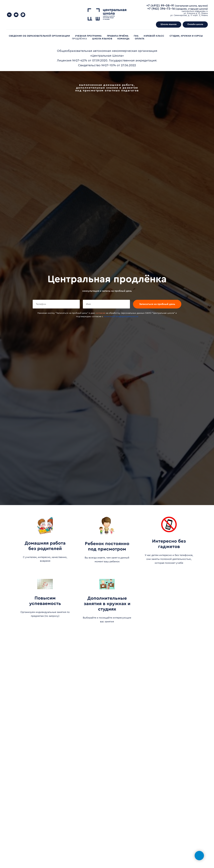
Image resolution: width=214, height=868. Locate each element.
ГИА (136, 36)
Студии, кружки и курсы (186, 36)
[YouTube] (16, 15)
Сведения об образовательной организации (39, 36)
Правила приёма (118, 36)
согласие (100, 313)
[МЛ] (9, 15)
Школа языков (102, 39)
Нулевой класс (154, 36)
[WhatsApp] (23, 15)
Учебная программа (88, 36)
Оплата (140, 39)
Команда (123, 39)
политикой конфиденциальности (121, 317)
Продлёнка (80, 39)
